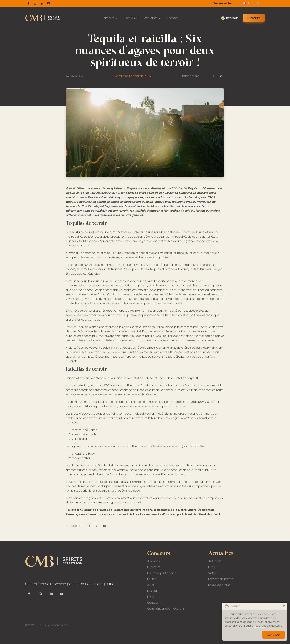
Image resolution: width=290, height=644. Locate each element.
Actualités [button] (152, 18)
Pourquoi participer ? (161, 573)
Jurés (151, 585)
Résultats (230, 18)
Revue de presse (219, 585)
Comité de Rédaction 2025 (133, 76)
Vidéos (213, 573)
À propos (154, 561)
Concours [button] (110, 18)
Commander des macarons (166, 609)
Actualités (215, 561)
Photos (213, 567)
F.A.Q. (151, 597)
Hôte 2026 (131, 18)
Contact (172, 18)
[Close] (284, 606)
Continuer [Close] (273, 635)
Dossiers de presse (221, 579)
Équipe (152, 579)
